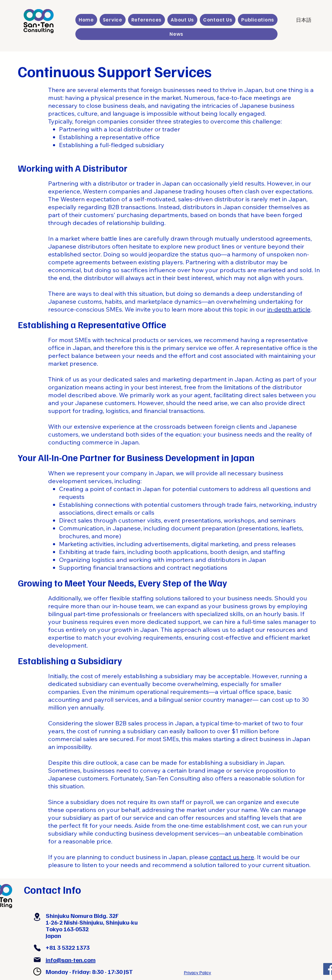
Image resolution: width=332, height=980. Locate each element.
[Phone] (37, 948)
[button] (113, 20)
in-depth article (289, 309)
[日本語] (304, 20)
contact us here (232, 857)
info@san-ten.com (71, 960)
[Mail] (37, 960)
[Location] (37, 917)
